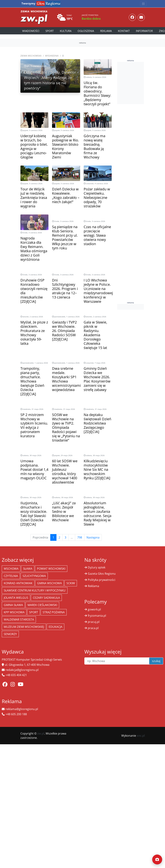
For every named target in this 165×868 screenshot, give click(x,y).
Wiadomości (31, 31)
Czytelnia (11, 576)
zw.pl (41, 733)
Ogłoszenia (86, 31)
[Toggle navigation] (143, 4)
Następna (93, 537)
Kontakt (124, 31)
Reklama (106, 31)
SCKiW (71, 583)
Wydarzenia (52, 56)
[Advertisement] (138, 82)
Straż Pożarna (54, 612)
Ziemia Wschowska (31, 56)
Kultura (66, 31)
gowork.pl (94, 609)
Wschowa (11, 569)
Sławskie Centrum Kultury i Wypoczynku (35, 590)
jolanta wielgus (16, 598)
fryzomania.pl (97, 616)
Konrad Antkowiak (18, 583)
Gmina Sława (13, 605)
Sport (50, 31)
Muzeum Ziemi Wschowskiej (24, 627)
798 (80, 537)
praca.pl (93, 628)
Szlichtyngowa (34, 576)
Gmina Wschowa (49, 583)
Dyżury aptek (97, 567)
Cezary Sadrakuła (46, 598)
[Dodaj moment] (157, 859)
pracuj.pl (94, 622)
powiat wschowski (51, 569)
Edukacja (56, 627)
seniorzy (10, 634)
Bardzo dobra (91, 19)
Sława (28, 569)
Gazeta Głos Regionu (102, 574)
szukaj (156, 661)
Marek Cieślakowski (42, 605)
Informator (144, 31)
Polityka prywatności (102, 580)
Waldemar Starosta (19, 619)
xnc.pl (141, 736)
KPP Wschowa (14, 612)
